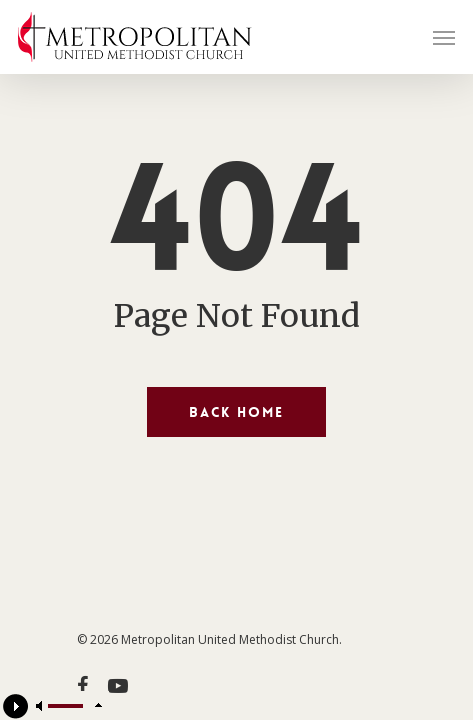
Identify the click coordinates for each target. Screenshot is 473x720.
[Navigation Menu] (444, 37)
